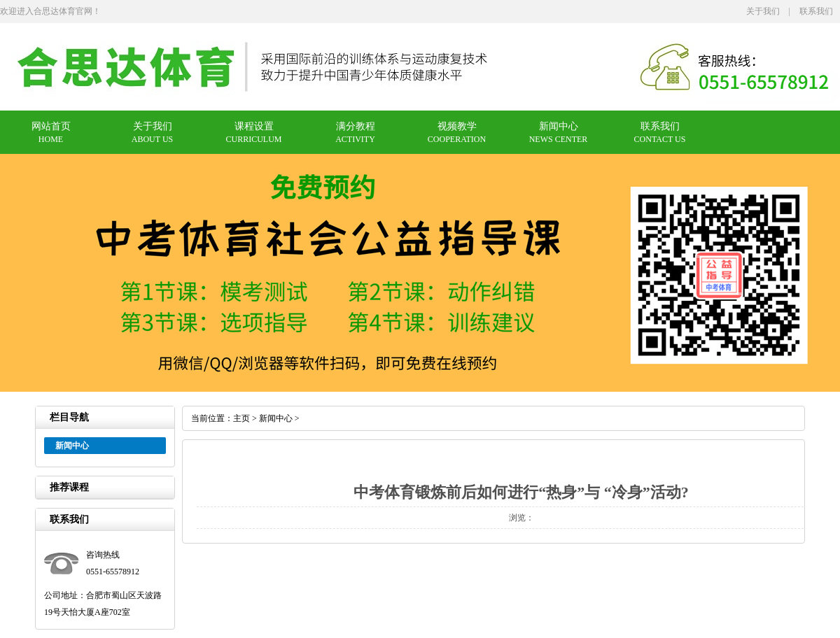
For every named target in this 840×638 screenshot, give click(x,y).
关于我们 (763, 11)
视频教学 (457, 126)
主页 (241, 418)
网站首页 (51, 126)
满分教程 (356, 126)
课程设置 (254, 126)
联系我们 (816, 11)
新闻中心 (559, 126)
